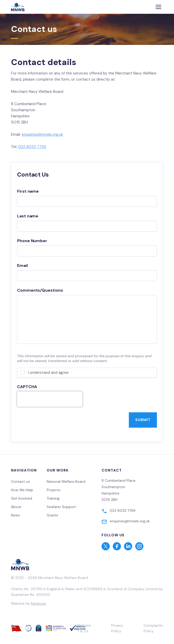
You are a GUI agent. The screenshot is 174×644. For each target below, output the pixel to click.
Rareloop (38, 603)
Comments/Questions (40, 290)
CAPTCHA (27, 387)
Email (22, 265)
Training (53, 498)
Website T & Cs (84, 628)
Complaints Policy (153, 628)
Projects (54, 490)
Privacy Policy (117, 628)
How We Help (22, 490)
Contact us (20, 481)
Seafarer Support (61, 507)
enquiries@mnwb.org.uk (42, 134)
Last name (28, 216)
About (16, 507)
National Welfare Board (66, 481)
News (15, 515)
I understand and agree (48, 373)
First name (28, 191)
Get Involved (22, 498)
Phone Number (32, 241)
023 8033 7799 (32, 147)
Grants (52, 515)
